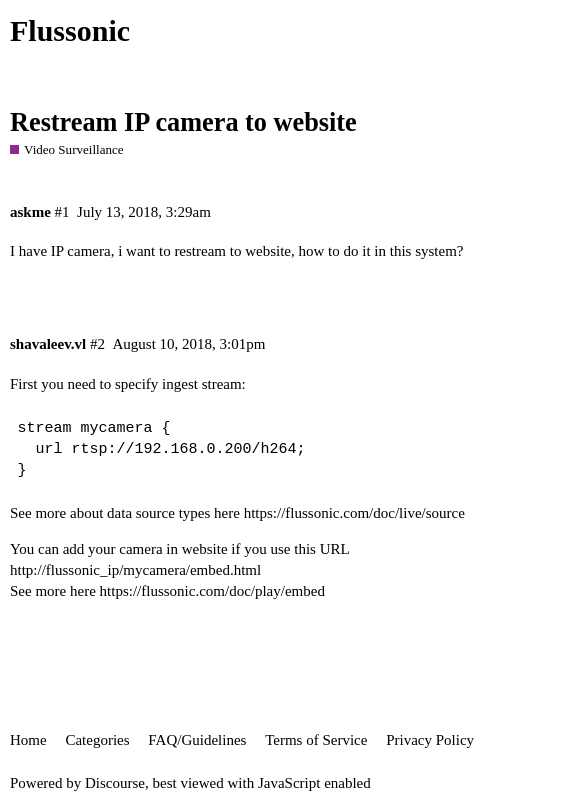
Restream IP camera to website (183, 122)
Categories (97, 740)
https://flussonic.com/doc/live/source (354, 513)
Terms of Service (316, 740)
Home (28, 740)
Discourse (115, 783)
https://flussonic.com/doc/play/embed (212, 591)
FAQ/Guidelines (197, 740)
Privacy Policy (430, 740)
